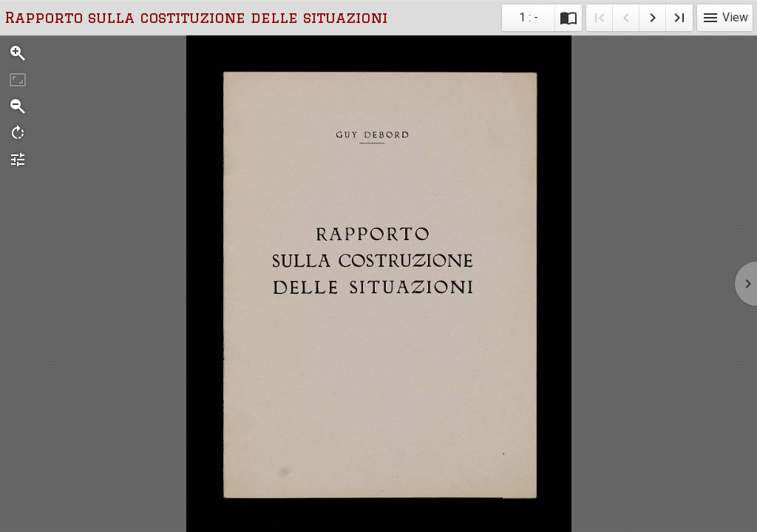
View (725, 17)
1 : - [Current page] (529, 17)
